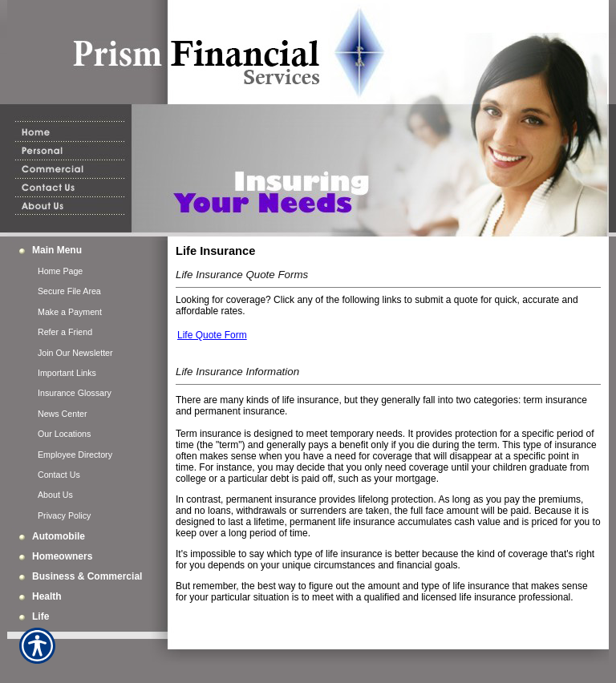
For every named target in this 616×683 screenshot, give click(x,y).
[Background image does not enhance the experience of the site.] (87, 251)
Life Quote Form (212, 335)
